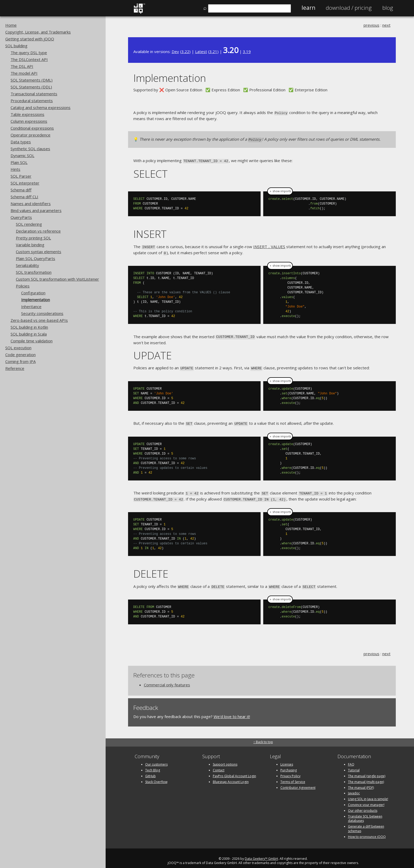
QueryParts (21, 217)
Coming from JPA (20, 361)
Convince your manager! (366, 799)
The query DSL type (29, 53)
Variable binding (30, 245)
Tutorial (354, 765)
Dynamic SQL (22, 155)
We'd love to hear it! (232, 711)
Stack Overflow (156, 776)
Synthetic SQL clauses (30, 149)
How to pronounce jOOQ (367, 831)
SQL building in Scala (29, 334)
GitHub (150, 770)
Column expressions (29, 121)
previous (371, 25)
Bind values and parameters (36, 210)
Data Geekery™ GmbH (261, 853)
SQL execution (18, 348)
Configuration (33, 293)
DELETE (151, 569)
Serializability (27, 265)
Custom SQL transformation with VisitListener (57, 279)
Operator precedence (30, 135)
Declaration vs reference (38, 231)
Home (11, 25)
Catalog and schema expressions (41, 107)
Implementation (36, 300)
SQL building (16, 46)
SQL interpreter (25, 183)
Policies (23, 286)
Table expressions (27, 114)
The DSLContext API (29, 59)
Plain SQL (19, 162)
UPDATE (152, 352)
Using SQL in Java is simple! (368, 793)
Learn (308, 8)
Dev (175, 51)
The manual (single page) (367, 770)
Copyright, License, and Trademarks (38, 32)
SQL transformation (34, 272)
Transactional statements (34, 94)
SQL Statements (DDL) (31, 87)
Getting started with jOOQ (30, 39)
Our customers (156, 759)
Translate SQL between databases (365, 813)
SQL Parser (21, 176)
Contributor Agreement (298, 782)
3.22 (185, 51)
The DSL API (22, 66)
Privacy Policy (290, 770)
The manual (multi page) (366, 776)
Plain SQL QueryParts (36, 258)
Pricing (349, 8)
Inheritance (31, 306)
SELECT (150, 172)
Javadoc (354, 788)
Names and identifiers (31, 204)
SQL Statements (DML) (32, 80)
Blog (388, 8)
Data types (21, 142)
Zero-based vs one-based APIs (39, 320)
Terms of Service (293, 776)
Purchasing (289, 765)
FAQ (351, 759)
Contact (219, 765)
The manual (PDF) (361, 782)
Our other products (363, 805)
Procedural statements (32, 101)
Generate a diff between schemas (366, 823)
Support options (225, 759)
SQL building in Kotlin (29, 327)
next (386, 25)
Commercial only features (167, 679)
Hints (15, 169)
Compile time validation (32, 341)
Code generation (20, 355)
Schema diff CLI (24, 197)
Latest (201, 51)
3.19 (247, 51)
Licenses (287, 759)
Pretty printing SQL (33, 238)
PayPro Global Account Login (234, 770)
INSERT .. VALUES (269, 245)
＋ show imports (280, 190)
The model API (24, 73)
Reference (15, 368)
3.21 (213, 51)
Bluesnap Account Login (231, 776)
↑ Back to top (263, 736)
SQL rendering (29, 224)
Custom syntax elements (39, 252)
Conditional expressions (32, 128)
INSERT (150, 232)
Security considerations (42, 313)
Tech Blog (153, 765)
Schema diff (21, 190)
